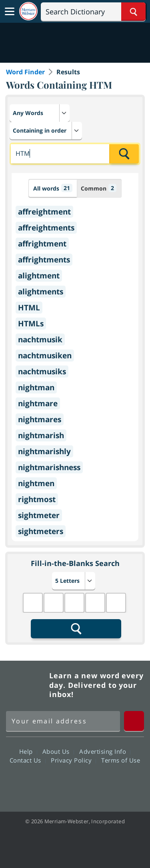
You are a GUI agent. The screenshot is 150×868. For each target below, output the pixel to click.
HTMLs (31, 324)
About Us (58, 751)
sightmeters (41, 531)
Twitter (61, 783)
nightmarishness (49, 467)
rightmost (37, 499)
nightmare (38, 403)
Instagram (118, 783)
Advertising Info (105, 751)
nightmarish (41, 435)
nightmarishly (44, 451)
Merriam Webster (26, 685)
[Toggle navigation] (10, 12)
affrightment (42, 244)
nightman (36, 387)
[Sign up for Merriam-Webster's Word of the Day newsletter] (63, 721)
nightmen (36, 483)
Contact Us (28, 760)
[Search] (93, 12)
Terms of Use (121, 760)
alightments (41, 292)
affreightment (44, 212)
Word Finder (25, 72)
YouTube (89, 783)
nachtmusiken (45, 356)
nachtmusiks (42, 371)
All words (53, 188)
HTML (29, 308)
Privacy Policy (73, 760)
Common (99, 188)
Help (28, 751)
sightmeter (39, 515)
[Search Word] (133, 12)
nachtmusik (40, 340)
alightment (39, 276)
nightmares (40, 419)
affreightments (46, 228)
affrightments (44, 260)
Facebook (32, 783)
